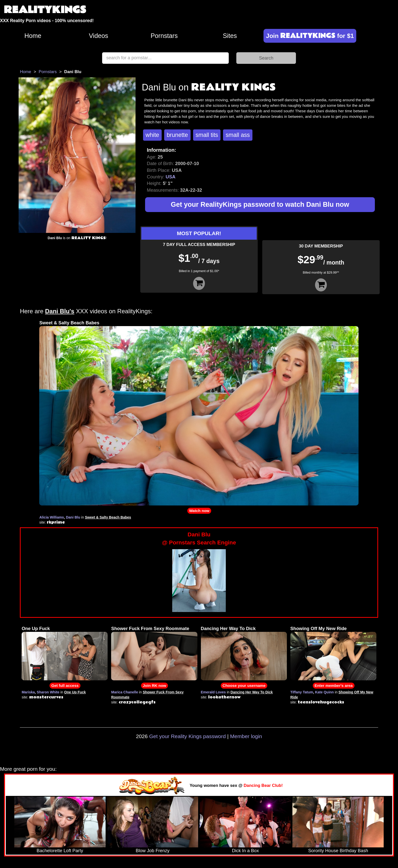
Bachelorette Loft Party (60, 851)
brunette (177, 135)
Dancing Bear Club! (263, 785)
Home (33, 36)
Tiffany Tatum (302, 692)
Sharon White (48, 692)
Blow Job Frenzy (153, 851)
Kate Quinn (324, 692)
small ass (238, 135)
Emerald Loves (213, 692)
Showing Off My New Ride (319, 629)
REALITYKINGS (45, 10)
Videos (99, 36)
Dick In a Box (245, 851)
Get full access (65, 685)
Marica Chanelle (125, 692)
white (152, 135)
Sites (230, 36)
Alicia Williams (52, 517)
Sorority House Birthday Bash (338, 851)
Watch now (199, 511)
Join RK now (154, 685)
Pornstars (164, 36)
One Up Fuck (36, 629)
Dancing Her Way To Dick (228, 629)
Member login (246, 736)
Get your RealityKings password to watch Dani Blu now (260, 205)
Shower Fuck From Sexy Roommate (150, 629)
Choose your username (244, 685)
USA (171, 177)
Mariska (28, 692)
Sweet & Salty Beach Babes (69, 323)
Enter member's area (334, 685)
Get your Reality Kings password (187, 736)
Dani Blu (73, 517)
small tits (207, 135)
